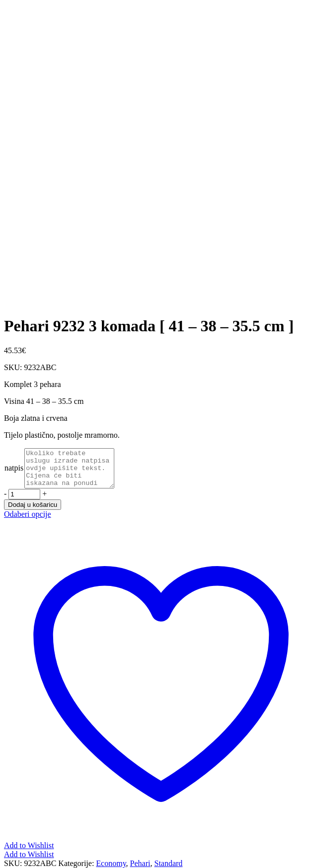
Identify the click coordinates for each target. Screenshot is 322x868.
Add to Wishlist (29, 862)
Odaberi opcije (28, 522)
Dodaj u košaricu (33, 512)
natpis (14, 472)
